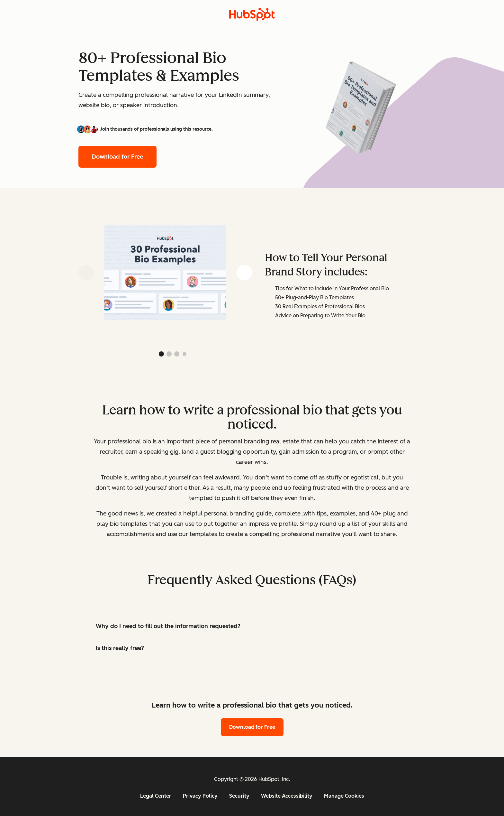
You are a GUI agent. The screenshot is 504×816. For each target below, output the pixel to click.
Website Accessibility (287, 796)
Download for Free (117, 157)
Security (239, 796)
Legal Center (156, 796)
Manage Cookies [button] (344, 796)
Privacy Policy (200, 796)
